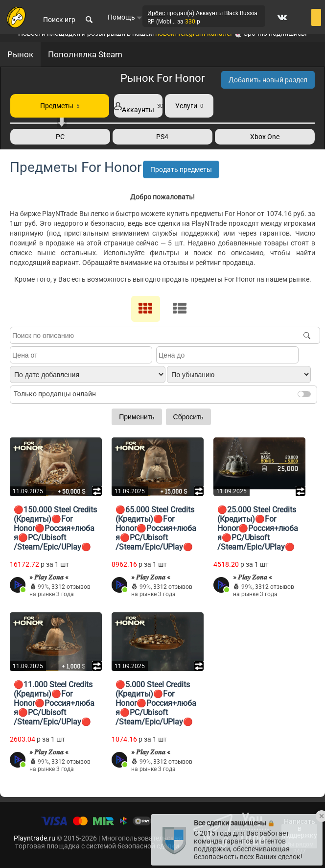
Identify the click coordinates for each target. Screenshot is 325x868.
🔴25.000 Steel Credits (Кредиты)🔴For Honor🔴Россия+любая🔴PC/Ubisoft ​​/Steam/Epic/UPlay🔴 (258, 528)
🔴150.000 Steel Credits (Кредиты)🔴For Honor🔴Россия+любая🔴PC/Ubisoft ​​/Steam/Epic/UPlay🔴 (55, 528)
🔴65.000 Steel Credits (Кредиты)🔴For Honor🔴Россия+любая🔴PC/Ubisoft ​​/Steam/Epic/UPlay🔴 (156, 528)
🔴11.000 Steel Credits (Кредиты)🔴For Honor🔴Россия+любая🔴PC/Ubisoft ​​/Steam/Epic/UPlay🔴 (54, 703)
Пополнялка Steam (85, 54)
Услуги (189, 106)
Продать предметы (181, 169)
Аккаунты (138, 106)
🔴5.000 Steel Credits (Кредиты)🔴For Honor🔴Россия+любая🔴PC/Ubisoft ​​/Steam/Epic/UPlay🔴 (156, 703)
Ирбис (156, 14)
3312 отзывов (71, 587)
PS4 (162, 137)
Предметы (60, 106)
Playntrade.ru (35, 838)
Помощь (125, 18)
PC (60, 137)
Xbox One (265, 137)
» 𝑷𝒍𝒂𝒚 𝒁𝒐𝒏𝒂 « (49, 577)
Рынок (20, 54)
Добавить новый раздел (268, 80)
